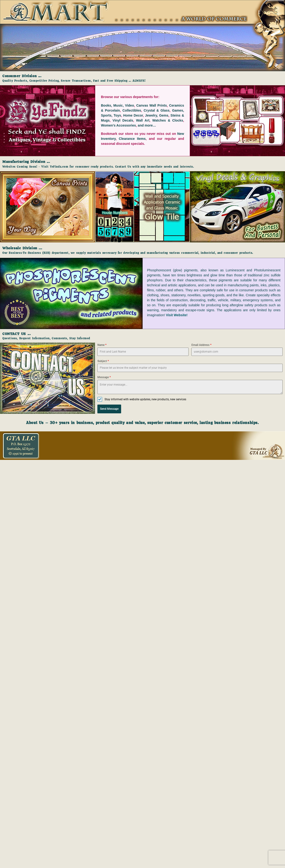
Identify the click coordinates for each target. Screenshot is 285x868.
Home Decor (133, 115)
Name (102, 345)
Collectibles (132, 110)
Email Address (201, 345)
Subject (103, 361)
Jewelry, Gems (157, 115)
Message (104, 377)
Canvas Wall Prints (152, 105)
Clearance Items (132, 139)
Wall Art (143, 120)
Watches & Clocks (168, 120)
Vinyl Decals (123, 120)
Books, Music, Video (117, 105)
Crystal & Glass (157, 110)
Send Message (109, 409)
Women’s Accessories (118, 125)
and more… (147, 125)
